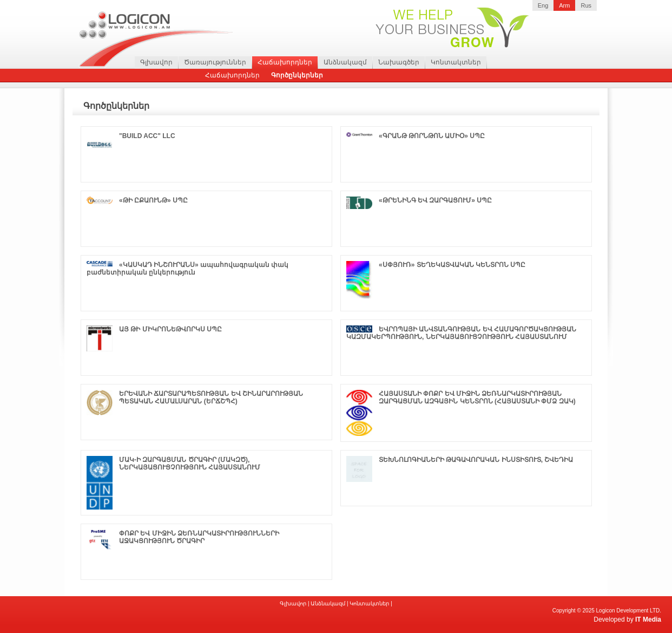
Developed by (627, 619)
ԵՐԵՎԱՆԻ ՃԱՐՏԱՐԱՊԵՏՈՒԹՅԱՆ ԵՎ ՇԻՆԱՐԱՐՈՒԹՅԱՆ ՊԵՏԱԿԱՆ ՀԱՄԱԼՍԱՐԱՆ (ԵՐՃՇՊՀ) (211, 397)
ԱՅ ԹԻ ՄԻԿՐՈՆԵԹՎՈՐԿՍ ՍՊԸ (170, 329)
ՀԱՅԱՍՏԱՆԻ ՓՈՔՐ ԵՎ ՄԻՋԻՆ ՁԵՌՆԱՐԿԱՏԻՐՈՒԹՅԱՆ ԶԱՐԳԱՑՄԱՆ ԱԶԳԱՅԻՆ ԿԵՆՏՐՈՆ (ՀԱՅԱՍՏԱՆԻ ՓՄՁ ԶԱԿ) (477, 397)
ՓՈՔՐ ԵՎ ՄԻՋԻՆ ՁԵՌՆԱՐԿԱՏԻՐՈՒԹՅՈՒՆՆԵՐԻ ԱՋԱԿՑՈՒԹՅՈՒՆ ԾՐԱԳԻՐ (199, 537)
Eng (543, 5)
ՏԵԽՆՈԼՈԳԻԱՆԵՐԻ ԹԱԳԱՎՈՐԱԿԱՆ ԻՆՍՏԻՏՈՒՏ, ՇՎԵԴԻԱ (476, 460)
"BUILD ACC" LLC (147, 136)
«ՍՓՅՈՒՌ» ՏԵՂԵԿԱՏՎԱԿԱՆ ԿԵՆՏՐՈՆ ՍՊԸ (452, 265)
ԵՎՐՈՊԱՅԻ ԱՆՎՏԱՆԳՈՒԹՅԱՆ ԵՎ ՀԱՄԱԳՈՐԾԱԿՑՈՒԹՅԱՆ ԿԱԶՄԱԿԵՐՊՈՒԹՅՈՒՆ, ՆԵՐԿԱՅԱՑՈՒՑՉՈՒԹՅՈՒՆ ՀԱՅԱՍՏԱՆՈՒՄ (461, 333)
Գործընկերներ (297, 75)
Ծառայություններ (215, 62)
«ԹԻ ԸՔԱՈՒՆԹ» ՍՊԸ (153, 200)
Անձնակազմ (345, 62)
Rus (586, 5)
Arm (564, 5)
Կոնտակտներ (456, 62)
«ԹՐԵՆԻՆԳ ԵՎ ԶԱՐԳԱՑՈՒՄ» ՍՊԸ (435, 200)
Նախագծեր (399, 62)
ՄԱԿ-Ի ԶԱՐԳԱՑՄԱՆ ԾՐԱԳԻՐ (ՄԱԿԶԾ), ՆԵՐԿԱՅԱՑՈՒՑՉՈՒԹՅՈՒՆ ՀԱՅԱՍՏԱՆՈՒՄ (190, 464)
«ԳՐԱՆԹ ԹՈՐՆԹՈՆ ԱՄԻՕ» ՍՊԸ (432, 136)
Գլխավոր (156, 62)
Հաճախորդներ (285, 62)
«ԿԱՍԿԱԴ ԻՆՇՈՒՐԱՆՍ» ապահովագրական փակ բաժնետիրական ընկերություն (187, 269)
